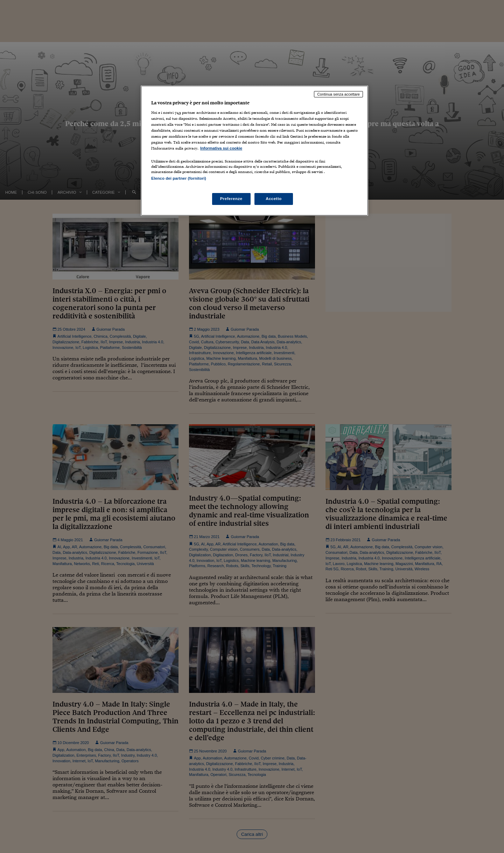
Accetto (274, 199)
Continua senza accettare (338, 94)
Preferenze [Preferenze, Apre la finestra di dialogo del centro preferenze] (231, 199)
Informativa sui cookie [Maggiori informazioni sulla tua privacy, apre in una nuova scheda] (221, 148)
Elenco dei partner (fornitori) (179, 178)
